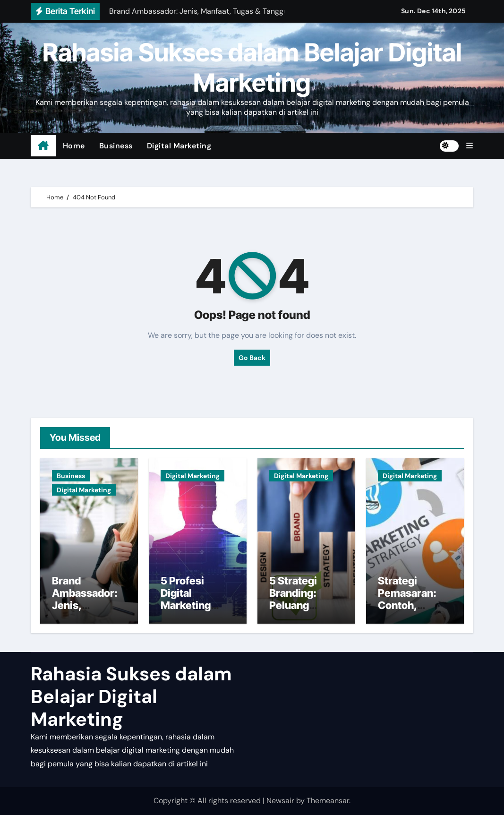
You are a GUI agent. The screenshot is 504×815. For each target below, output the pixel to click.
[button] (470, 146)
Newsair (280, 801)
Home (74, 146)
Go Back (252, 358)
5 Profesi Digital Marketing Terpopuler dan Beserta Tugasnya (197, 612)
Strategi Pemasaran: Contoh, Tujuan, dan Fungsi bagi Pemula (407, 612)
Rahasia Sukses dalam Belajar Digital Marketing (252, 68)
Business (116, 146)
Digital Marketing (179, 146)
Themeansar (328, 801)
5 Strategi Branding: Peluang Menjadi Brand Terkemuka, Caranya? (304, 612)
